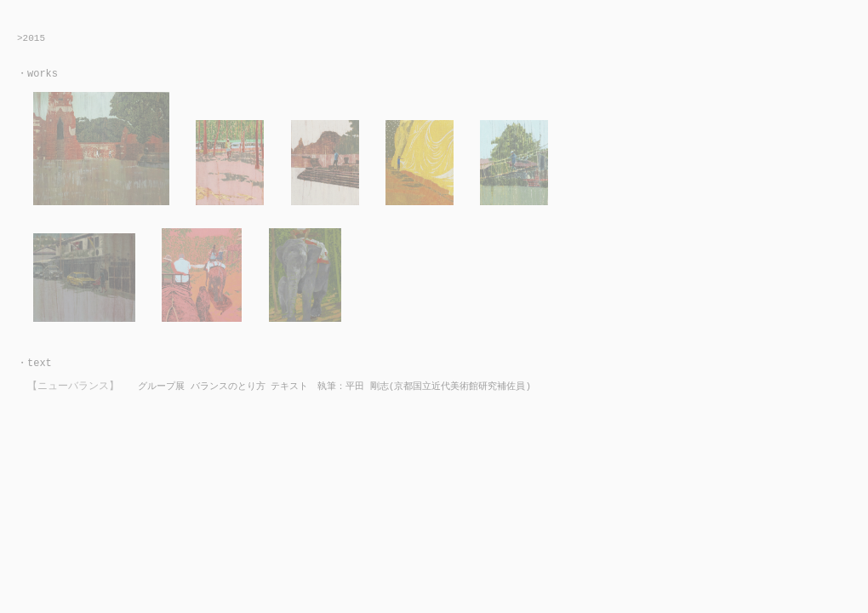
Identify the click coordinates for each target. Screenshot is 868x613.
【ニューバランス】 (73, 387)
